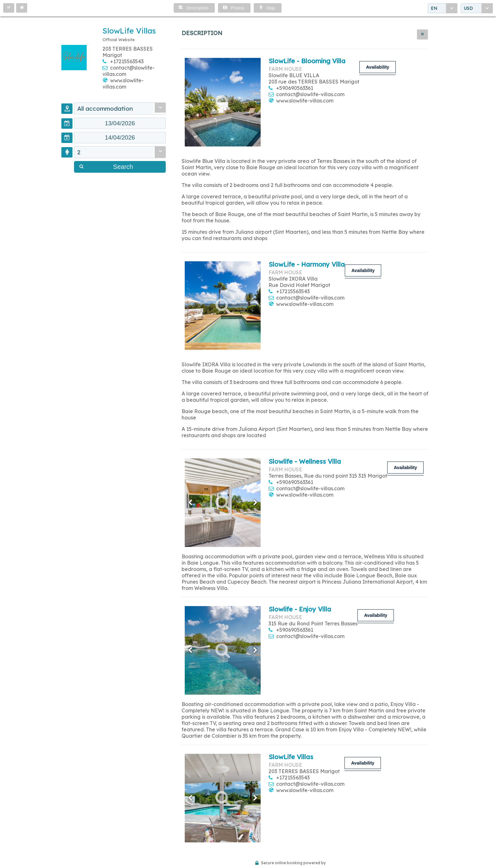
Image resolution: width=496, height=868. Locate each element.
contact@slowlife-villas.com (310, 94)
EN (434, 8)
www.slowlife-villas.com (123, 84)
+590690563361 (295, 88)
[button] (9, 8)
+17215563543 (127, 61)
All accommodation (105, 108)
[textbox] (120, 123)
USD (468, 8)
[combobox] (443, 8)
